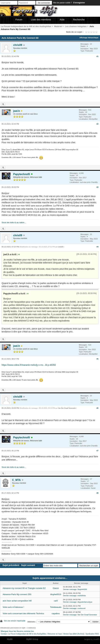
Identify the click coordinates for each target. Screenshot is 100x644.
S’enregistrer (79, 3)
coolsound (81, 608)
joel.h (17, 111)
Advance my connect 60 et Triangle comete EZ (24, 588)
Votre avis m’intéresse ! (13, 607)
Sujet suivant (28, 565)
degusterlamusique (85, 602)
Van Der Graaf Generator (67, 408)
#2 (97, 124)
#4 (97, 247)
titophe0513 (56, 594)
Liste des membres (41, 20)
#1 (97, 56)
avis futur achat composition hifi (17, 601)
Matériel (58, 26)
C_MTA (16, 480)
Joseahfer (96, 639)
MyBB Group (32, 639)
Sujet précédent (11, 565)
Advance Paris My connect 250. (17, 594)
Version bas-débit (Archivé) (74, 634)
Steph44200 (82, 589)
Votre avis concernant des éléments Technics (23, 613)
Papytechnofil (22, 174)
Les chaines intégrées (76, 26)
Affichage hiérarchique (89, 38)
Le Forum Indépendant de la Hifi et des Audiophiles (26, 26)
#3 (97, 187)
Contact (4, 634)
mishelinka (82, 596)
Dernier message (70, 589)
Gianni (56, 588)
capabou (56, 613)
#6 (97, 408)
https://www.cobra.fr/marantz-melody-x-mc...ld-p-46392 (29, 365)
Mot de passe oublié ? (62, 3)
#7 (97, 451)
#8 (97, 493)
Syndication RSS (92, 634)
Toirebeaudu (56, 607)
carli (56, 601)
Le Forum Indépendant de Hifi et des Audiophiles (27, 634)
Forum (19, 20)
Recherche (79, 20)
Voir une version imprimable (15, 621)
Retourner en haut (55, 634)
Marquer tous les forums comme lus (17, 631)
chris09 (18, 45)
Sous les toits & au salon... (14, 222)
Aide (62, 20)
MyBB (10, 639)
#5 (97, 359)
